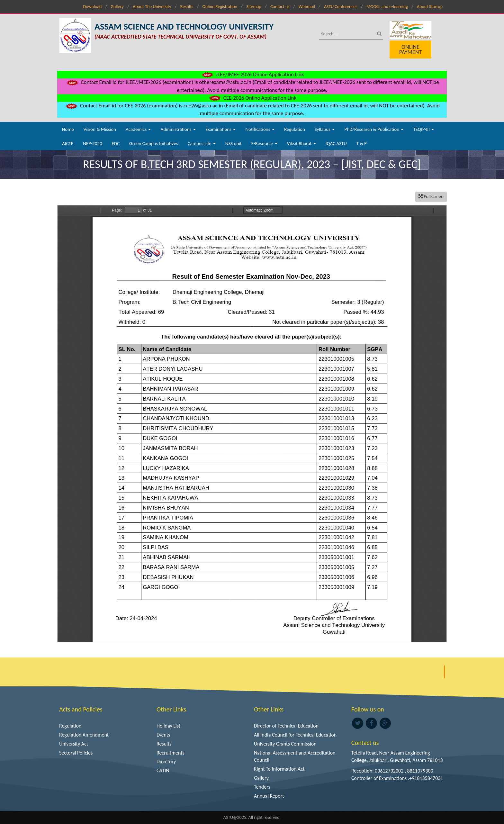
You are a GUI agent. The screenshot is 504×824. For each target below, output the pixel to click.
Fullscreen (431, 196)
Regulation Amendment (84, 735)
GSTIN (163, 770)
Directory (166, 761)
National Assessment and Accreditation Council (295, 756)
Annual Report (269, 796)
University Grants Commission (285, 744)
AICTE (68, 143)
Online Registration (220, 7)
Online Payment (410, 50)
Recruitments (171, 753)
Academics (138, 129)
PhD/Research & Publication (374, 129)
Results (187, 7)
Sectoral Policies (76, 753)
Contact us (280, 7)
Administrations (178, 129)
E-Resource (264, 143)
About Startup (430, 7)
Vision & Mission (100, 129)
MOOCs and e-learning (387, 7)
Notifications (260, 129)
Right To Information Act (279, 769)
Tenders (262, 787)
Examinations (221, 129)
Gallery (117, 7)
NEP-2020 (92, 143)
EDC (116, 143)
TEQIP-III (423, 129)
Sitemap (254, 7)
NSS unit (234, 143)
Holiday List (168, 726)
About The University (152, 7)
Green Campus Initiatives (154, 143)
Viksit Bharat (301, 143)
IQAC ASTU (336, 143)
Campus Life (202, 143)
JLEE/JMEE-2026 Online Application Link (252, 74)
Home (68, 129)
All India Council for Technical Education (295, 735)
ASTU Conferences (341, 7)
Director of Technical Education (286, 726)
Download (92, 7)
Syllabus (325, 129)
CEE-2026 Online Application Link (252, 98)
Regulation (295, 129)
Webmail (307, 7)
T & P (362, 143)
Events (163, 735)
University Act (74, 744)
